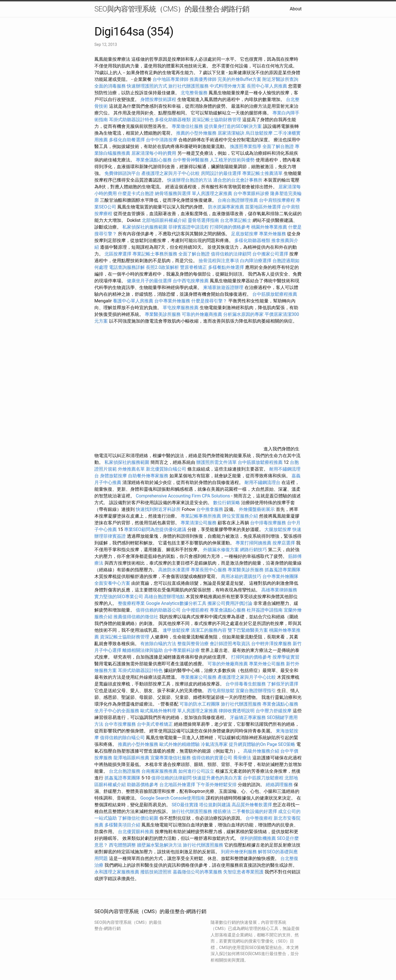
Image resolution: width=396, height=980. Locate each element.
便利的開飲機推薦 (258, 838)
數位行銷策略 (227, 503)
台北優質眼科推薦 (136, 832)
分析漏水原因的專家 (243, 314)
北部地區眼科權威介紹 (164, 220)
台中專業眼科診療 (251, 193)
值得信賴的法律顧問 (231, 254)
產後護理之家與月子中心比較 (171, 173)
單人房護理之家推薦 (212, 193)
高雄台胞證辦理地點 (164, 597)
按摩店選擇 (284, 543)
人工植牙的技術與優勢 (232, 160)
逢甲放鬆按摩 (177, 630)
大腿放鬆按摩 (278, 529)
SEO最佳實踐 (185, 805)
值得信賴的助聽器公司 (158, 610)
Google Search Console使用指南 (173, 798)
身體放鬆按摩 (114, 476)
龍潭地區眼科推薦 (131, 758)
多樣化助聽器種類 (173, 120)
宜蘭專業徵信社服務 (171, 758)
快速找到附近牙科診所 (158, 509)
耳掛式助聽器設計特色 (131, 120)
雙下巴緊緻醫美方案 (248, 630)
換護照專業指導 (246, 146)
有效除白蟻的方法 (158, 644)
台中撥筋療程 (196, 610)
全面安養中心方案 (112, 583)
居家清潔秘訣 (231, 133)
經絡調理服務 (279, 785)
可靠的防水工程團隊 (200, 704)
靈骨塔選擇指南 (203, 220)
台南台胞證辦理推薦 (238, 200)
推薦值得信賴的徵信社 (136, 617)
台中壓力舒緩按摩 (274, 711)
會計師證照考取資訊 (230, 644)
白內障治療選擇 (256, 261)
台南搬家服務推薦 (159, 771)
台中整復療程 (260, 818)
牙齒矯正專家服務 (248, 717)
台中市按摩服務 (121, 724)
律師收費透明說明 (237, 711)
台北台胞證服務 (125, 771)
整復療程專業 (131, 603)
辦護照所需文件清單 (216, 462)
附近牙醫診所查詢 (280, 79)
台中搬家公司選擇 (270, 254)
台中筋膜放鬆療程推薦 (275, 294)
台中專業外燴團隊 (280, 576)
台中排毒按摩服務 (269, 523)
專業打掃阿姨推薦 (253, 543)
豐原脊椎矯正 (194, 267)
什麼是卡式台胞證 (136, 193)
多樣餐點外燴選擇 (226, 267)
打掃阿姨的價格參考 (230, 227)
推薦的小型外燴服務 (196, 133)
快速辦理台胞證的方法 (190, 180)
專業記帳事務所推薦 (201, 516)
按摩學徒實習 (286, 657)
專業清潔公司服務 (199, 523)
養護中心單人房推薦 (133, 301)
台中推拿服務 (210, 509)
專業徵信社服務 (187, 126)
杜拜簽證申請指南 (265, 610)
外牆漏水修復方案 (221, 550)
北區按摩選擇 (118, 254)
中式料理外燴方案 (228, 86)
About (296, 9)
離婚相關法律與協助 (143, 650)
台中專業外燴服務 (172, 301)
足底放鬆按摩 (245, 234)
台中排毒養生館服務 (246, 684)
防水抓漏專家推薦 (226, 207)
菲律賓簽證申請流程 (188, 227)
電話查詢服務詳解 (127, 267)
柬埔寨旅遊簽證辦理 (223, 287)
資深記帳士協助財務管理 (216, 120)
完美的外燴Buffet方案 (239, 79)
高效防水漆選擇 (174, 570)
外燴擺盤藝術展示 (257, 509)
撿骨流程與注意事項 (219, 261)
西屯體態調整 (123, 845)
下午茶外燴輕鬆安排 (216, 785)
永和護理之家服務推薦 (117, 872)
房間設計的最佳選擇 (221, 173)
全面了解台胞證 (278, 146)
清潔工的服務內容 (209, 630)
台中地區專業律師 (171, 79)
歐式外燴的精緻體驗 (180, 744)
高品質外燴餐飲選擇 (252, 805)
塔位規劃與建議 (215, 805)
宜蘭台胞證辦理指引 (256, 691)
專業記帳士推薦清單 (262, 173)
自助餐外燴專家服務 (148, 476)
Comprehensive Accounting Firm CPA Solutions (183, 496)
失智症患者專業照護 (243, 872)
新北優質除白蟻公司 (166, 469)
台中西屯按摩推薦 (191, 281)
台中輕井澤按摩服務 (272, 644)
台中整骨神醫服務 (191, 160)
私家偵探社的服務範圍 (145, 227)
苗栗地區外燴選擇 (263, 207)
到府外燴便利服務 (239, 852)
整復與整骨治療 (193, 644)
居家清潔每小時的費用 (154, 153)
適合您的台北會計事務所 (238, 180)
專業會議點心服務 (154, 160)
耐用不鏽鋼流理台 (262, 482)
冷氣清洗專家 (214, 744)
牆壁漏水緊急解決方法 (159, 845)
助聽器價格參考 (143, 785)
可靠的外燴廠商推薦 (202, 314)
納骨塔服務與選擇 (173, 193)
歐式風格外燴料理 (159, 711)
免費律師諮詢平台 (122, 173)
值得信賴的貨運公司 (212, 758)
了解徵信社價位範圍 (138, 818)
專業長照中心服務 (209, 570)
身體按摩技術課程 (159, 99)
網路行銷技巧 (253, 550)
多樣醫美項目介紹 (122, 825)
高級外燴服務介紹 (261, 751)
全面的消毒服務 (110, 86)
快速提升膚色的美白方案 (217, 778)
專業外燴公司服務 (267, 664)
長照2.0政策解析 (162, 267)
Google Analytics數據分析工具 (176, 603)
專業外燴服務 (272, 234)
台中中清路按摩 (162, 140)
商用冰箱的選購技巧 (241, 576)
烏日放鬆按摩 (260, 133)
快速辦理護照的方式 (147, 86)
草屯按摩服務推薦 (181, 308)
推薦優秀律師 (203, 79)
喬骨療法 (242, 758)
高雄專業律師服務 (279, 590)
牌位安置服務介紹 (240, 516)
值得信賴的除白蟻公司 (122, 738)
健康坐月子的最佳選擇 (149, 281)
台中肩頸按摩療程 (278, 200)
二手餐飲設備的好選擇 (255, 811)
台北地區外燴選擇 (177, 785)
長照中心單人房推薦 (267, 86)
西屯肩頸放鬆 (222, 691)
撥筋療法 (222, 811)
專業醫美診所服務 (163, 314)
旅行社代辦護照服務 (188, 86)
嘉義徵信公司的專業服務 (197, 872)
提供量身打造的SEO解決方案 (233, 126)
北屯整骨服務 (195, 93)
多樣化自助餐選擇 (127, 140)
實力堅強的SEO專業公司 (119, 597)
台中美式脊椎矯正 (155, 724)
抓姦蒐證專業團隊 (283, 570)
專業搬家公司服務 (199, 677)
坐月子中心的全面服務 (117, 711)
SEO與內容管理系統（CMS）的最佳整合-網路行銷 (172, 9)
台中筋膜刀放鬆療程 (264, 778)
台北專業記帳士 (236, 220)
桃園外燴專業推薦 (269, 227)
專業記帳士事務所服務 (155, 254)
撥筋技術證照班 (157, 872)
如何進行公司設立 (196, 771)
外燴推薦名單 (131, 469)
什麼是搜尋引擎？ (209, 301)
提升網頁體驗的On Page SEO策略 (262, 744)
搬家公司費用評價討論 (230, 603)
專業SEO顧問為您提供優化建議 (155, 529)
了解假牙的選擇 (283, 684)
